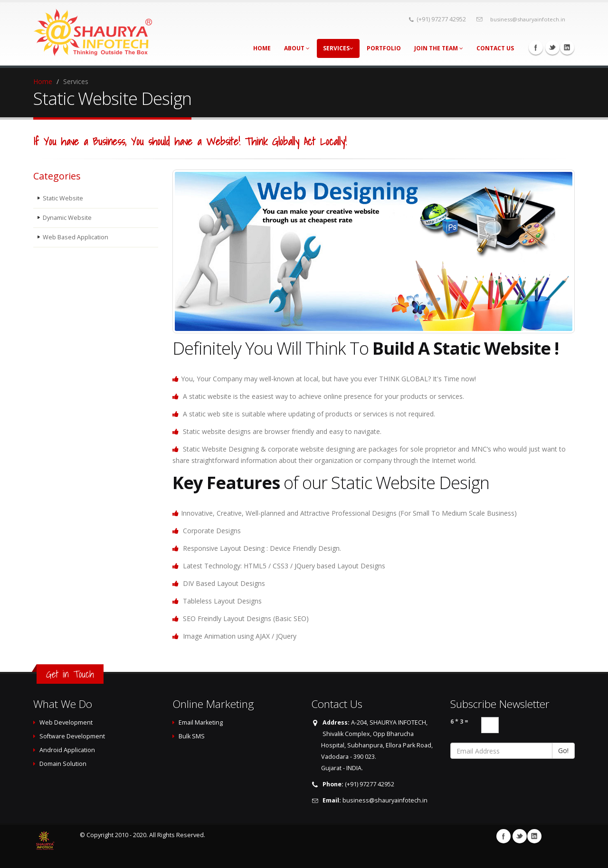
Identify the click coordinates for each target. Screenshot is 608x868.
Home (262, 48)
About (297, 48)
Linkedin (567, 47)
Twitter (552, 47)
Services (338, 48)
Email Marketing (201, 722)
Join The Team (439, 48)
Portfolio (384, 48)
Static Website (63, 198)
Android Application (67, 750)
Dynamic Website (67, 218)
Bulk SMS (192, 736)
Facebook (536, 47)
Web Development (66, 722)
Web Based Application (76, 237)
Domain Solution (63, 764)
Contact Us (495, 48)
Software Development (72, 736)
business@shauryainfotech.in (528, 19)
